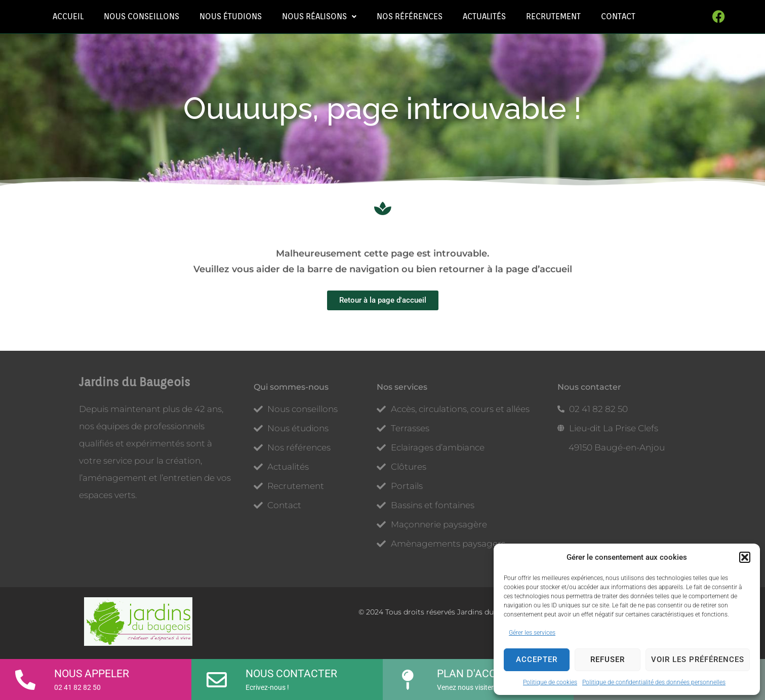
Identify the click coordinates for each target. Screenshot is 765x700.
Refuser (608, 660)
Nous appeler (92, 674)
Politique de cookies (550, 682)
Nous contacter (291, 674)
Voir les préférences (698, 660)
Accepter (537, 660)
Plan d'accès (473, 674)
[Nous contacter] (217, 676)
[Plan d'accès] (408, 676)
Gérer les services (532, 633)
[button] (745, 557)
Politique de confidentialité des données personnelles (654, 682)
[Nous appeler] (25, 676)
